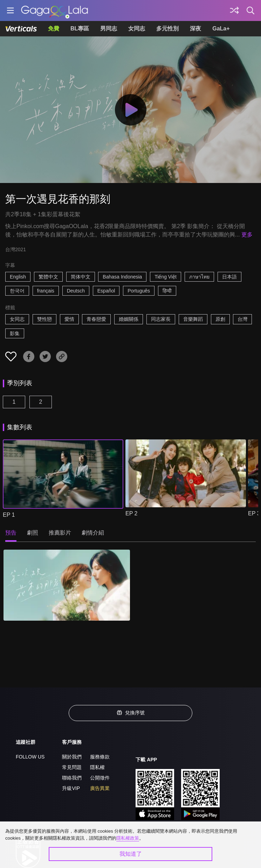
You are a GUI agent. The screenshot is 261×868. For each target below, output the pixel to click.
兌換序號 (131, 713)
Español (106, 291)
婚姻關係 (129, 319)
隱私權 (97, 767)
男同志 (109, 29)
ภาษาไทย (199, 277)
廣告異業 (100, 788)
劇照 (33, 533)
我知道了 (131, 854)
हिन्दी (167, 291)
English (18, 277)
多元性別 (167, 29)
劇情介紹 (93, 533)
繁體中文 (48, 277)
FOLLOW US (30, 757)
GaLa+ (221, 29)
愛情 (69, 319)
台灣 (242, 319)
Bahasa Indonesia (122, 277)
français (46, 291)
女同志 (137, 29)
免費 (54, 29)
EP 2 (131, 513)
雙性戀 (44, 319)
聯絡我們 (72, 778)
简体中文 (81, 277)
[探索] (234, 10)
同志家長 (161, 319)
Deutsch (76, 291)
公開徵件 (100, 778)
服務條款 (100, 757)
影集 (15, 333)
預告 (11, 533)
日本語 (229, 277)
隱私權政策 (128, 838)
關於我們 (72, 757)
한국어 (17, 291)
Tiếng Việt (166, 277)
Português (139, 291)
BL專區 (80, 29)
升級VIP (71, 788)
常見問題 (72, 767)
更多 (247, 235)
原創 (220, 319)
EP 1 (9, 515)
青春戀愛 (96, 319)
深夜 (195, 29)
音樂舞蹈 (193, 319)
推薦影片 (60, 533)
